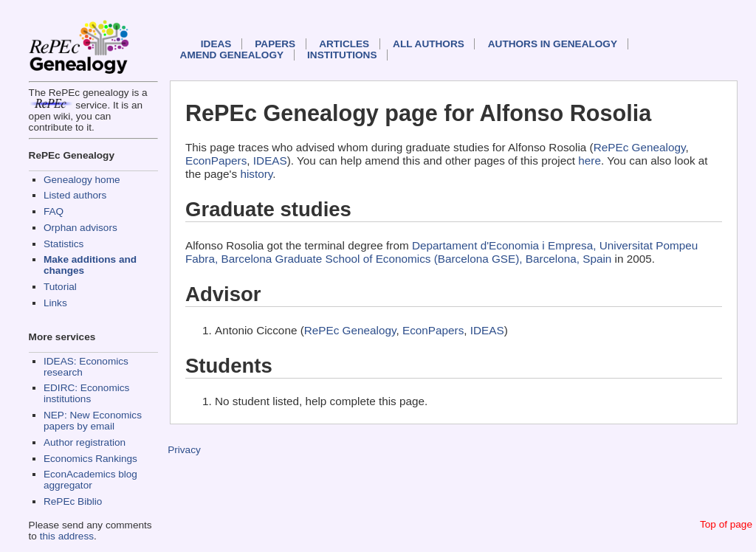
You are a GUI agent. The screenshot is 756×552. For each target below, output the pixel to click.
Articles (344, 44)
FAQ (54, 211)
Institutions (342, 55)
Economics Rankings (90, 459)
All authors (429, 44)
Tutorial (60, 287)
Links (55, 303)
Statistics (63, 244)
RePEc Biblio (73, 501)
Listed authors (75, 195)
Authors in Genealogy (553, 44)
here (590, 161)
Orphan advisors (80, 228)
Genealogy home (82, 180)
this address (67, 536)
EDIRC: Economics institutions (86, 393)
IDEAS (216, 44)
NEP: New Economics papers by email (93, 421)
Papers (275, 44)
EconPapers (216, 161)
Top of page (726, 524)
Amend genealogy (232, 55)
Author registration (85, 442)
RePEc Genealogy (640, 147)
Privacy (184, 450)
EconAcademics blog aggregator (90, 480)
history (256, 174)
